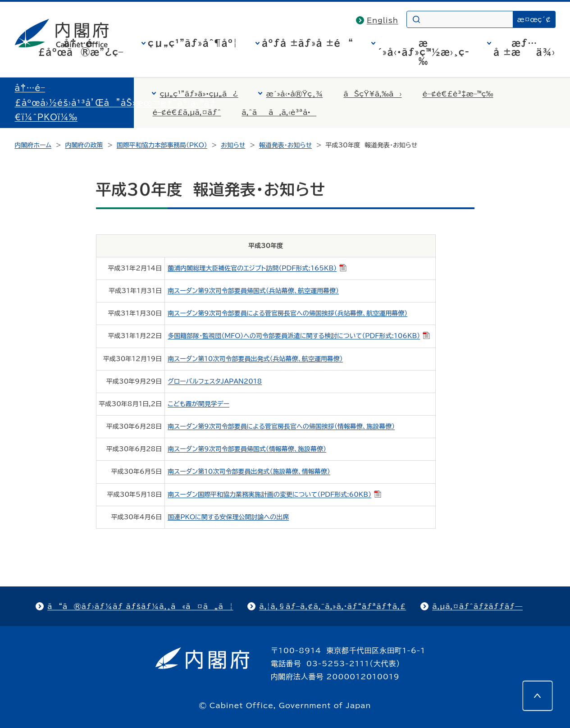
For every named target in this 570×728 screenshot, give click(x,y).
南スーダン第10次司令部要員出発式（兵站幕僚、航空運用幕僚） (255, 359)
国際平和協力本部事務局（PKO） (162, 145)
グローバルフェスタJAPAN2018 (215, 381)
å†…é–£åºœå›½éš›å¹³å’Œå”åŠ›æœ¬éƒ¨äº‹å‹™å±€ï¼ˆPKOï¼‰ (116, 103)
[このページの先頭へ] (538, 696)
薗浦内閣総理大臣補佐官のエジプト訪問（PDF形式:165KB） (257, 268)
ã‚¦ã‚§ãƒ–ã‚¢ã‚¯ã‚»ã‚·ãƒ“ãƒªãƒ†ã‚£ (333, 606)
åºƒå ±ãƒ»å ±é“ (308, 43)
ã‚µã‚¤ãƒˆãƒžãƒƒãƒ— (477, 606)
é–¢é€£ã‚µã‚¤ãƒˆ (187, 112)
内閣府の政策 (84, 145)
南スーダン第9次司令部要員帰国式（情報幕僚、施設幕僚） (247, 449)
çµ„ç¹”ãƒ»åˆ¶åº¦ (193, 43)
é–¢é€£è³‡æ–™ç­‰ (458, 94)
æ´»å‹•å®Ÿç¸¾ (295, 94)
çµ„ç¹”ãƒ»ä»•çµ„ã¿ (199, 94)
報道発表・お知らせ (285, 145)
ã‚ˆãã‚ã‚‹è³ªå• (279, 112)
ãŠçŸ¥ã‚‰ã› (372, 94)
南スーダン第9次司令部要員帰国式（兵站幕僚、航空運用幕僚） (253, 291)
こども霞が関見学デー (198, 404)
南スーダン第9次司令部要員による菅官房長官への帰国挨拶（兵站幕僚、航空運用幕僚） (287, 313)
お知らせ (233, 145)
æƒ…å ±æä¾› (524, 47)
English (383, 20)
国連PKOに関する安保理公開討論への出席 (228, 517)
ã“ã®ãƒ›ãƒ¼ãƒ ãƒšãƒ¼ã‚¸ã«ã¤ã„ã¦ (140, 606)
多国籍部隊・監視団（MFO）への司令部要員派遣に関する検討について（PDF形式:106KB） (299, 336)
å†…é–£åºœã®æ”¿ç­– (81, 47)
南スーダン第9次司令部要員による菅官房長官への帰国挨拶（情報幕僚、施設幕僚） (281, 426)
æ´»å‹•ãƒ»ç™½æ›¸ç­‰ (423, 52)
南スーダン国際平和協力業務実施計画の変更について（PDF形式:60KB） (274, 494)
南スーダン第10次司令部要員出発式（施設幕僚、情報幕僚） (249, 472)
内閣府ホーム (33, 145)
